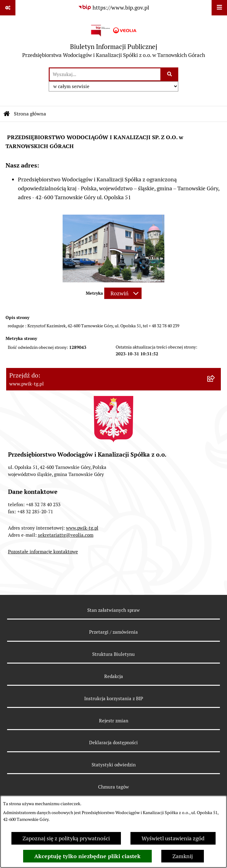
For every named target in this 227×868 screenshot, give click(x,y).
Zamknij (183, 856)
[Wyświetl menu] (219, 8)
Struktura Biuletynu (113, 654)
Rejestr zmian (114, 721)
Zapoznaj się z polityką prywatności (66, 838)
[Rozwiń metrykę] (123, 293)
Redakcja (114, 676)
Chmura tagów (113, 787)
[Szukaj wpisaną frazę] (170, 74)
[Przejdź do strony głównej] (114, 41)
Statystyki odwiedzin (114, 765)
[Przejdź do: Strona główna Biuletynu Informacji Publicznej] (7, 114)
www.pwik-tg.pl (82, 528)
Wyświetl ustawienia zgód (173, 838)
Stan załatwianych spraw (113, 610)
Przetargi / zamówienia (113, 632)
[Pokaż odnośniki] (8, 8)
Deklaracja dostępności (113, 743)
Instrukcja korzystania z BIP (114, 698)
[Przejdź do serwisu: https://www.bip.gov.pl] (113, 8)
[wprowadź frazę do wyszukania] (105, 74)
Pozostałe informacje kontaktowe (43, 552)
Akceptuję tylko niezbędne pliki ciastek (87, 856)
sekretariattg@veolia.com (66, 535)
